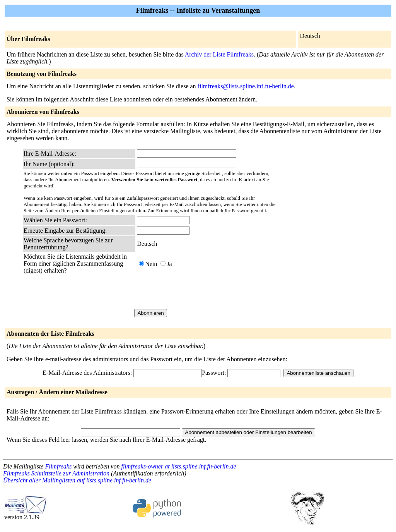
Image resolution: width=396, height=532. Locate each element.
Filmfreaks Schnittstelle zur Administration (56, 473)
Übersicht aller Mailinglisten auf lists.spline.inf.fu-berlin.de (77, 480)
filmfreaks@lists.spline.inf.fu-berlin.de (246, 86)
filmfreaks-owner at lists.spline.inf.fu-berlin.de (178, 466)
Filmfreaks (58, 466)
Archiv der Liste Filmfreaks (219, 54)
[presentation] (196, 292)
